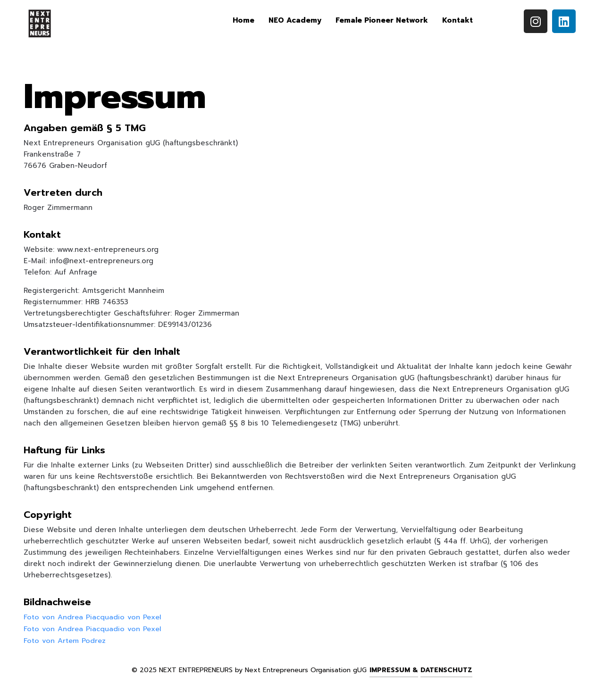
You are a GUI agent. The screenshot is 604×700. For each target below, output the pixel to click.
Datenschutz (446, 669)
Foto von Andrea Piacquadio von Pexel (93, 617)
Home (243, 20)
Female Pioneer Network (382, 20)
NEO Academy (295, 20)
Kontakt (457, 20)
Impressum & (394, 669)
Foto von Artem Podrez (65, 640)
